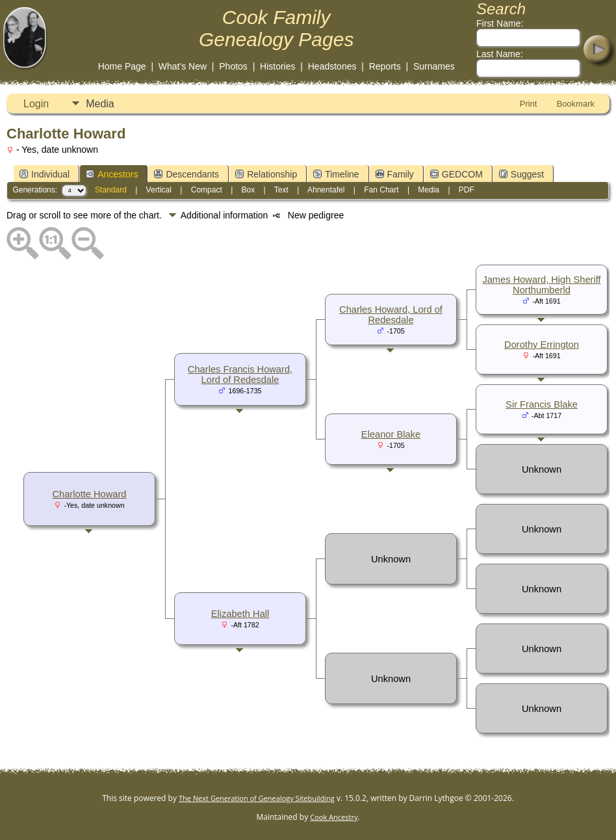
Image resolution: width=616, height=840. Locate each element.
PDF (467, 190)
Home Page (122, 66)
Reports (385, 66)
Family (395, 174)
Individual (45, 174)
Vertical (159, 190)
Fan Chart (381, 190)
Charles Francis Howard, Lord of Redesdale (240, 374)
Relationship (266, 174)
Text (281, 190)
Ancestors (112, 174)
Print (529, 104)
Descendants (186, 174)
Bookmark (575, 104)
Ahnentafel (326, 190)
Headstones (332, 66)
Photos (233, 66)
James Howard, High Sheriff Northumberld (541, 285)
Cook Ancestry (334, 817)
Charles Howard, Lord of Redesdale (391, 315)
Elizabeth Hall (240, 614)
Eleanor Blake (391, 434)
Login (36, 104)
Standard (111, 190)
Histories (277, 66)
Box (249, 190)
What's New (183, 66)
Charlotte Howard (89, 494)
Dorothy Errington (542, 345)
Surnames (434, 66)
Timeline (336, 174)
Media (100, 104)
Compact (207, 190)
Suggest (521, 174)
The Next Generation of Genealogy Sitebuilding (257, 798)
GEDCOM (456, 174)
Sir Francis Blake (542, 404)
